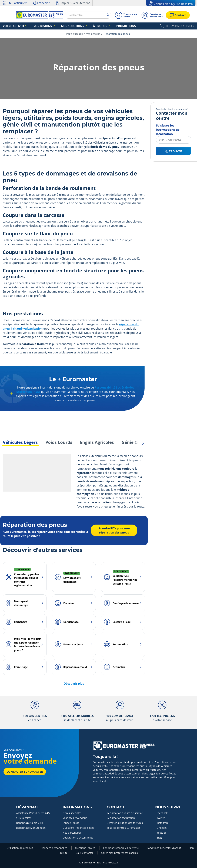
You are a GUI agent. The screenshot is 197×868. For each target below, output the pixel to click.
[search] (109, 15)
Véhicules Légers (20, 442)
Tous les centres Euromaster (123, 828)
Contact (116, 807)
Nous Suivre (168, 807)
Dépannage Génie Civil (29, 823)
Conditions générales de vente (121, 848)
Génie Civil (132, 442)
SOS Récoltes (24, 818)
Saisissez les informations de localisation (168, 130)
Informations (77, 807)
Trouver (174, 151)
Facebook (162, 813)
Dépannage (28, 807)
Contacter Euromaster (25, 772)
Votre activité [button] (11, 26)
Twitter (161, 818)
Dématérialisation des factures (125, 823)
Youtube (162, 833)
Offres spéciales (72, 813)
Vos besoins (93, 34)
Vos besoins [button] (35, 26)
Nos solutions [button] (60, 26)
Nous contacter (85, 853)
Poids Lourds (59, 442)
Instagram (163, 823)
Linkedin (162, 828)
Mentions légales (85, 848)
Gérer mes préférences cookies (119, 853)
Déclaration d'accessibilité (78, 838)
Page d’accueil (75, 34)
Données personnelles (54, 848)
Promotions (104, 26)
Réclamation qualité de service (125, 813)
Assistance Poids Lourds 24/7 (33, 813)
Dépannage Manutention (31, 828)
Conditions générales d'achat (164, 848)
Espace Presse (71, 823)
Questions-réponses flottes (78, 828)
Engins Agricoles (97, 442)
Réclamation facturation (121, 818)
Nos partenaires (72, 833)
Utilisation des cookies (20, 848)
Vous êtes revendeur (75, 818)
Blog (159, 838)
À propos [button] (83, 26)
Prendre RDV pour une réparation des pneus (114, 531)
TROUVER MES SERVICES (177, 26)
